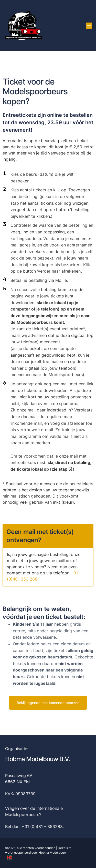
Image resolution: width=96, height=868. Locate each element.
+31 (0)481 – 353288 (42, 826)
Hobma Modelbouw (53, 852)
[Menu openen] (89, 26)
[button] (48, 703)
